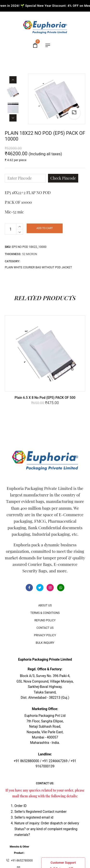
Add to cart (45, 228)
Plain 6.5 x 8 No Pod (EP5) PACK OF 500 (45, 398)
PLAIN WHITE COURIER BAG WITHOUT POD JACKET (38, 267)
